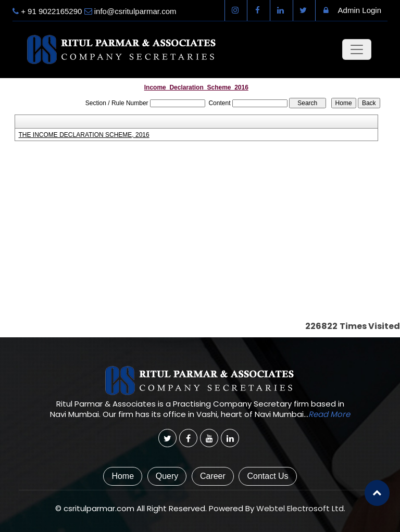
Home (123, 476)
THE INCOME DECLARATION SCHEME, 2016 (84, 135)
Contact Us (267, 476)
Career (213, 476)
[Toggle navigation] (357, 49)
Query (167, 476)
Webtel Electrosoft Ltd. (301, 508)
